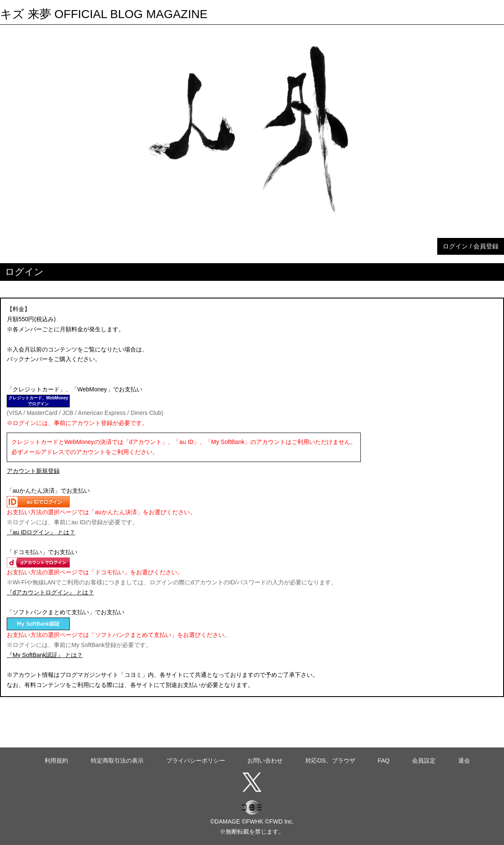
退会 (464, 760)
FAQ (383, 760)
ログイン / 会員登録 (471, 246)
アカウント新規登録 (33, 471)
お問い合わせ (265, 760)
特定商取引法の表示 (117, 760)
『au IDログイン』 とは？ (41, 532)
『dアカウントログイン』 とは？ (50, 592)
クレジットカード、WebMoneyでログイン (38, 401)
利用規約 (56, 760)
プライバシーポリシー (196, 760)
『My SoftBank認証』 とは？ (45, 655)
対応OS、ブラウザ (330, 760)
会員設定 (424, 760)
